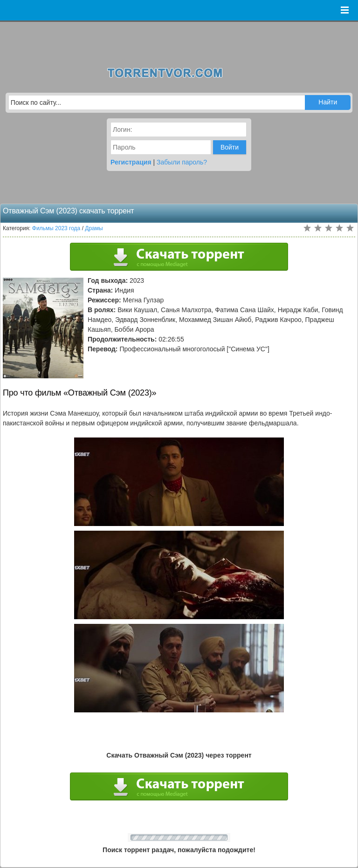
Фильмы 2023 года (56, 228)
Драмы (94, 228)
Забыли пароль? (182, 162)
